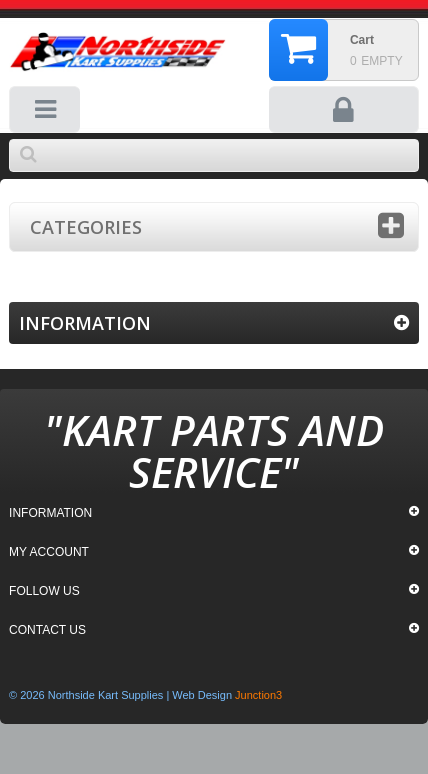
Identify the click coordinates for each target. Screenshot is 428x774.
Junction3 (258, 695)
